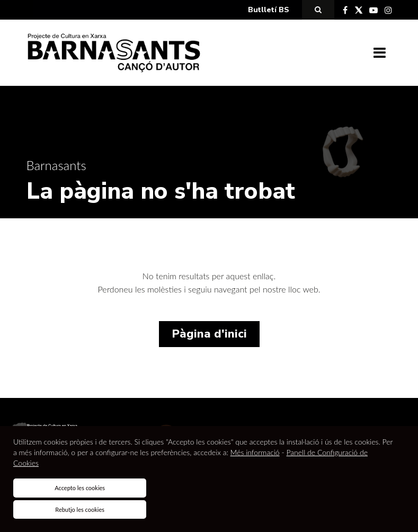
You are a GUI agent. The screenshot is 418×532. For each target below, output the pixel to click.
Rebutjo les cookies (80, 509)
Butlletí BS (269, 10)
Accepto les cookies (80, 488)
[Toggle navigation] (380, 53)
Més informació (255, 452)
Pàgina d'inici (209, 334)
